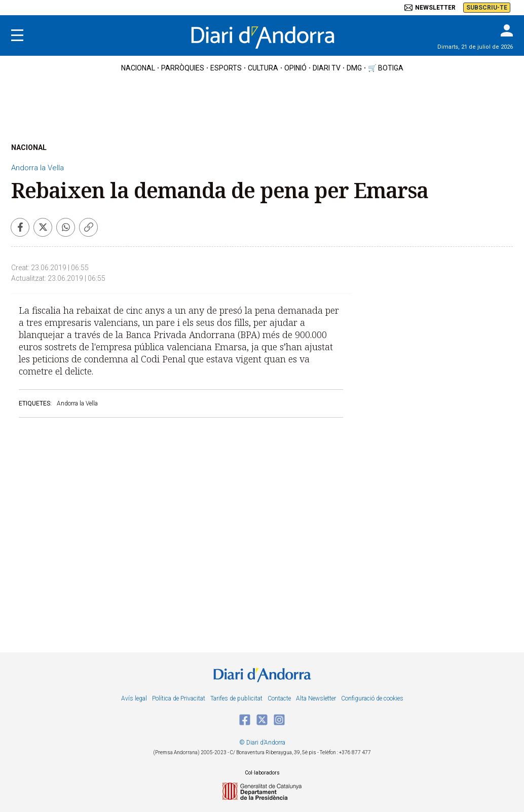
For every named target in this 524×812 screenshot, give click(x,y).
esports (226, 68)
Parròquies (183, 68)
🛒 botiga (386, 68)
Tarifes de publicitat (236, 698)
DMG (354, 68)
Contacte (279, 698)
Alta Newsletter (316, 698)
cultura (263, 68)
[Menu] (17, 35)
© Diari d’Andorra (262, 743)
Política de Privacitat (179, 698)
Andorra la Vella (38, 168)
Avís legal (134, 698)
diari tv (327, 68)
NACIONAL (29, 147)
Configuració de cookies (372, 698)
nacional (138, 68)
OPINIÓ (295, 68)
